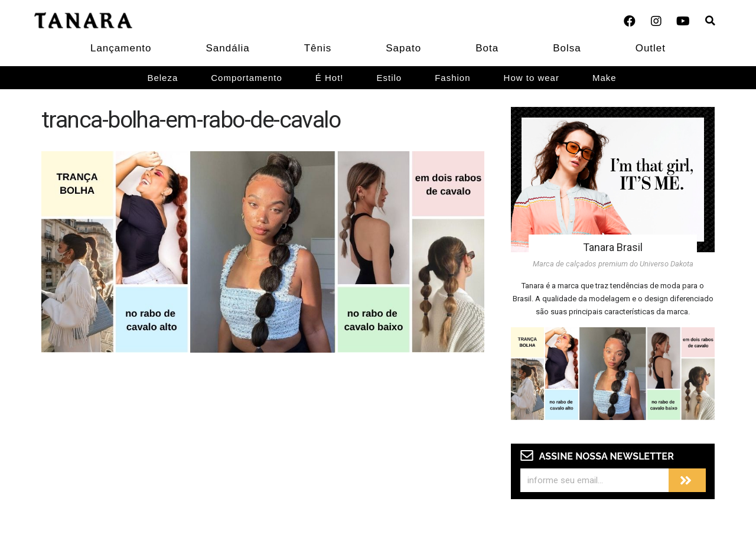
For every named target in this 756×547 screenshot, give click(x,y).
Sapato (403, 48)
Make (605, 78)
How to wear (532, 78)
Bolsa (567, 48)
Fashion (452, 78)
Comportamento (247, 78)
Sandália (228, 48)
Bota (487, 48)
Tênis (318, 48)
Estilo (390, 78)
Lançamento (121, 48)
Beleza (162, 78)
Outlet (651, 48)
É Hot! (330, 78)
